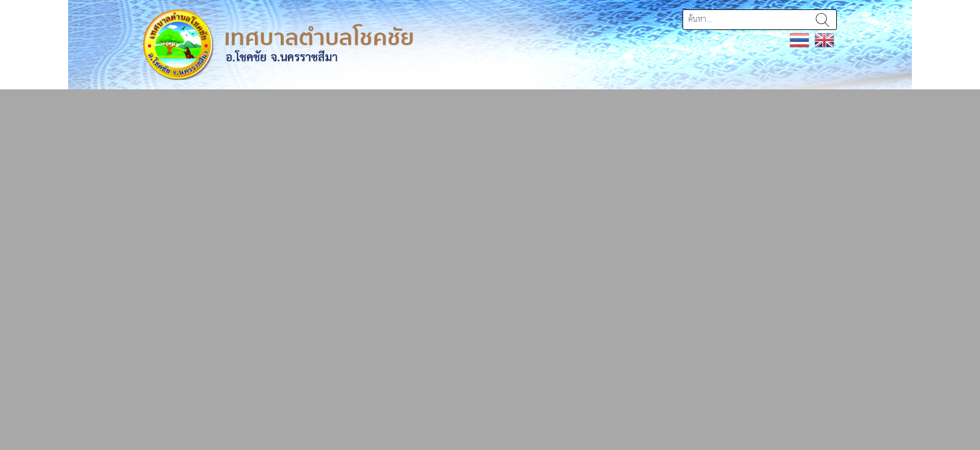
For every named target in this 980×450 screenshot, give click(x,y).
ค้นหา (822, 20)
